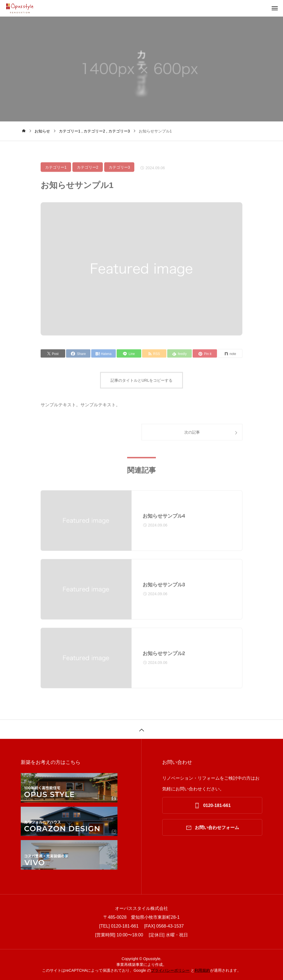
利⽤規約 (202, 970)
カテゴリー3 (119, 170)
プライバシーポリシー (170, 970)
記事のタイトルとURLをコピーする (141, 383)
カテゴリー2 (88, 170)
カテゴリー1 (56, 170)
